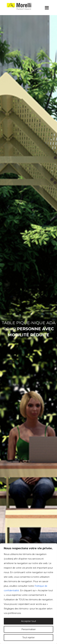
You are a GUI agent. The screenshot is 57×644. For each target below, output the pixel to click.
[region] (28, 594)
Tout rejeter (28, 638)
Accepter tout (29, 621)
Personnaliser (29, 629)
